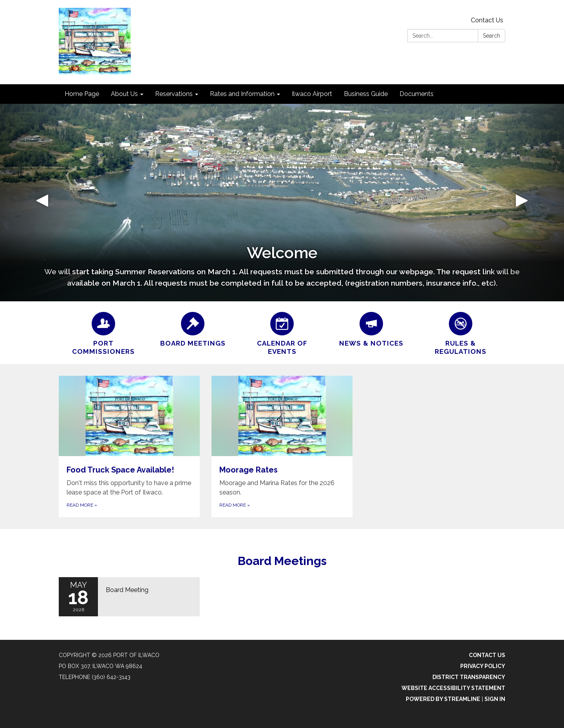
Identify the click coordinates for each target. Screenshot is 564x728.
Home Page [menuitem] (82, 94)
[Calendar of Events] (282, 333)
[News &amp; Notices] (371, 328)
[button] (42, 203)
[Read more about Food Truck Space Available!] (129, 447)
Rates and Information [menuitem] (242, 94)
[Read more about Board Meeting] (129, 597)
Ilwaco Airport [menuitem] (312, 94)
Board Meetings (282, 561)
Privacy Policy (483, 666)
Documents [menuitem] (417, 94)
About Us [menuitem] (124, 94)
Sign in (495, 699)
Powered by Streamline (443, 699)
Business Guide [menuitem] (366, 94)
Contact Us (487, 20)
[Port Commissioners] (103, 333)
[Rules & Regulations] (461, 333)
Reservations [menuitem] (174, 94)
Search (492, 36)
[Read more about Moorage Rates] (282, 447)
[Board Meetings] (193, 328)
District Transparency (469, 677)
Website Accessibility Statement (453, 688)
